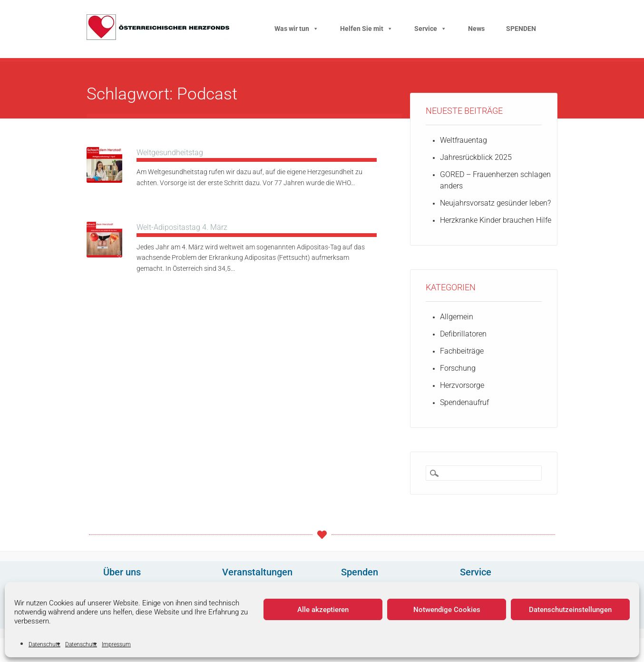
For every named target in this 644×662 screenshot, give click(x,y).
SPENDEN (521, 29)
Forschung (458, 368)
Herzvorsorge (462, 385)
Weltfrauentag (463, 140)
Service (430, 29)
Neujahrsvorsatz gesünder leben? (495, 203)
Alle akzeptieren (323, 610)
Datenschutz (44, 644)
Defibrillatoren (463, 334)
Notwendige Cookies (447, 610)
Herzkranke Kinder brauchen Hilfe (496, 220)
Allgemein (457, 317)
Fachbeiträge (462, 351)
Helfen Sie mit (366, 29)
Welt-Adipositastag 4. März (182, 227)
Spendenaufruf (464, 402)
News (476, 29)
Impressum (116, 644)
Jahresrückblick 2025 (476, 157)
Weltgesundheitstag (170, 153)
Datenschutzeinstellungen (570, 610)
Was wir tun (297, 29)
